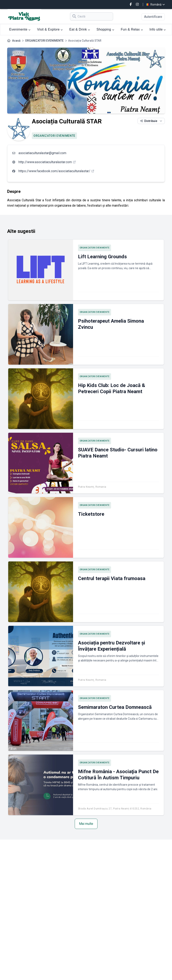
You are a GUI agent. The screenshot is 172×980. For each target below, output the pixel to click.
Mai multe (86, 824)
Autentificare (153, 17)
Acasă (16, 41)
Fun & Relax (132, 29)
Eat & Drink (80, 29)
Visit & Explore (50, 29)
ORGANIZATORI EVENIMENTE (44, 41)
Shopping (105, 29)
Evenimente (20, 29)
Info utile (158, 29)
